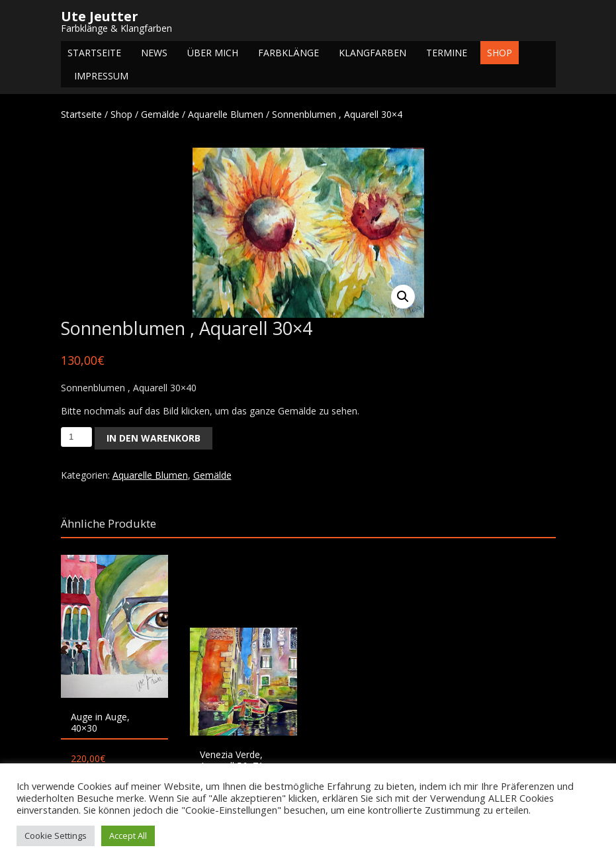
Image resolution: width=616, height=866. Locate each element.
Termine (447, 53)
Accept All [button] (128, 836)
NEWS (154, 53)
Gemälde (160, 114)
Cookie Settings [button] (56, 836)
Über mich (213, 53)
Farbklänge (288, 53)
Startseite (94, 53)
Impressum (101, 76)
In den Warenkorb (154, 438)
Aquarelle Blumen (226, 114)
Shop (500, 53)
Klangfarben (373, 53)
